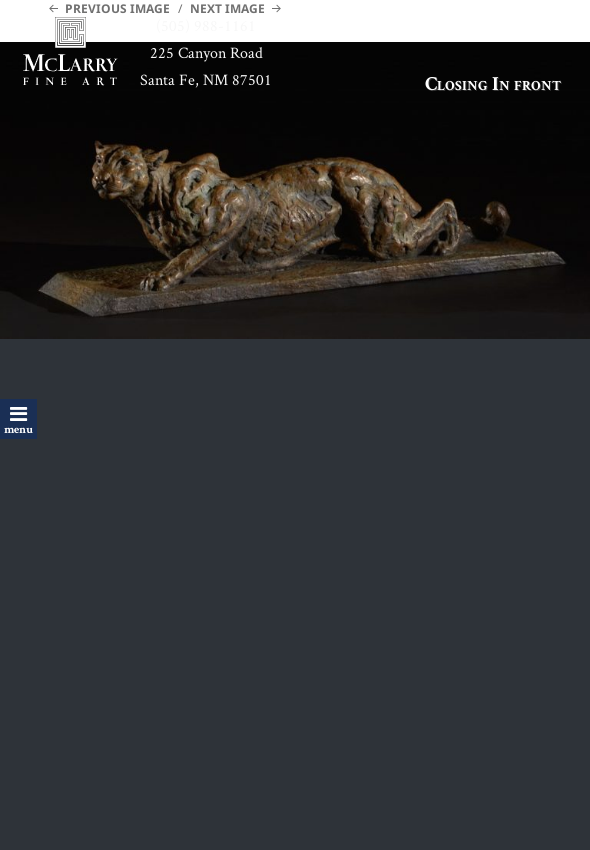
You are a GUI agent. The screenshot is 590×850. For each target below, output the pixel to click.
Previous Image (117, 8)
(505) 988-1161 (206, 25)
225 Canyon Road (206, 52)
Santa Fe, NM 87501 (206, 79)
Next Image (227, 8)
